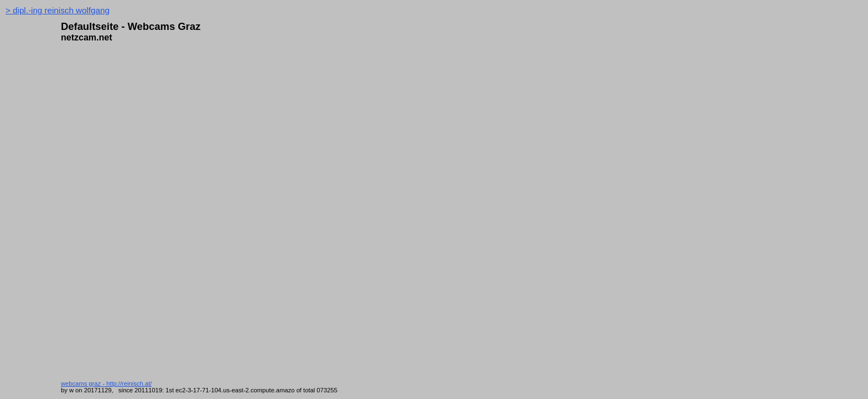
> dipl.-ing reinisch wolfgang (58, 10)
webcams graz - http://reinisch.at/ (106, 383)
